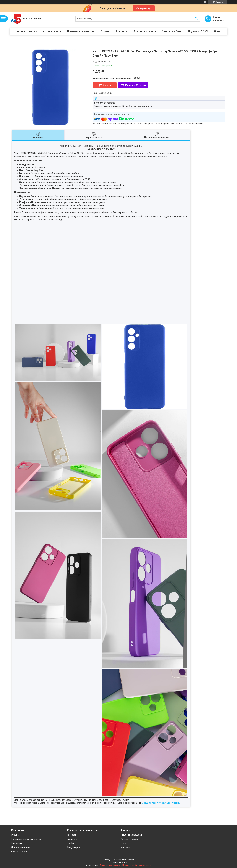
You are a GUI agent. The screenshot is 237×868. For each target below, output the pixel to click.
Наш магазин (18, 843)
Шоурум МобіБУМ (198, 31)
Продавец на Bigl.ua (119, 862)
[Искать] (196, 19)
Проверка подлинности (81, 31)
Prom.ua (132, 860)
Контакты (122, 31)
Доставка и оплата (145, 31)
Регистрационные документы (26, 839)
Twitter (71, 843)
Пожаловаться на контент (111, 865)
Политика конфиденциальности (137, 865)
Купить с (136, 85)
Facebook (72, 835)
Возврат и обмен (172, 31)
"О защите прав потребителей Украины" (161, 803)
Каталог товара (26, 31)
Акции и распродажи (131, 835)
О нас (217, 31)
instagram (72, 839)
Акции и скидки (52, 31)
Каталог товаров (129, 839)
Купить (107, 85)
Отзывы (105, 31)
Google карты (74, 847)
